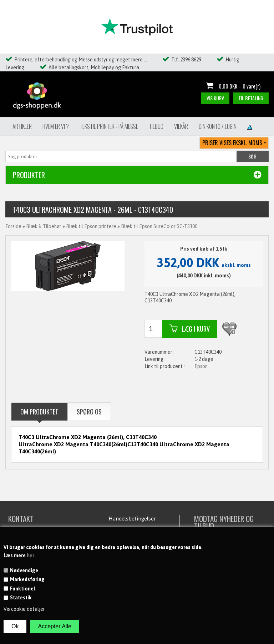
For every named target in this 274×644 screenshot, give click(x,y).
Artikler (22, 126)
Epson (201, 366)
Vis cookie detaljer (24, 609)
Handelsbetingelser (132, 519)
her (31, 555)
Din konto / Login (218, 126)
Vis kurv (215, 98)
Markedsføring (27, 579)
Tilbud (156, 126)
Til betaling (251, 98)
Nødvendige (24, 570)
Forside (13, 226)
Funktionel (22, 589)
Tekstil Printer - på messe (109, 126)
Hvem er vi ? (56, 126)
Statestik (21, 598)
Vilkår (181, 126)
